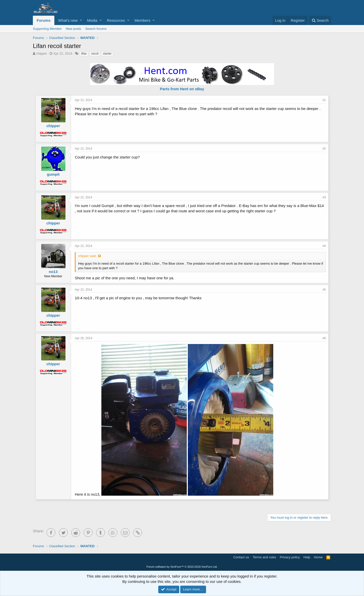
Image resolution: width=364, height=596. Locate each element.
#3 (324, 197)
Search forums (96, 29)
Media (92, 20)
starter (107, 54)
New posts (73, 29)
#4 (324, 246)
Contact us (241, 557)
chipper (42, 53)
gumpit (53, 174)
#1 (324, 100)
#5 (324, 290)
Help (307, 557)
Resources (116, 20)
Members (142, 20)
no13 (53, 272)
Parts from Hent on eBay (182, 89)
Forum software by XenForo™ (182, 567)
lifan (84, 54)
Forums (44, 20)
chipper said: (87, 256)
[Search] (320, 20)
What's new (68, 20)
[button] (81, 20)
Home (318, 557)
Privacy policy (290, 557)
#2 (324, 149)
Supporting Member (47, 29)
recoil (95, 54)
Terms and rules (264, 557)
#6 (324, 338)
